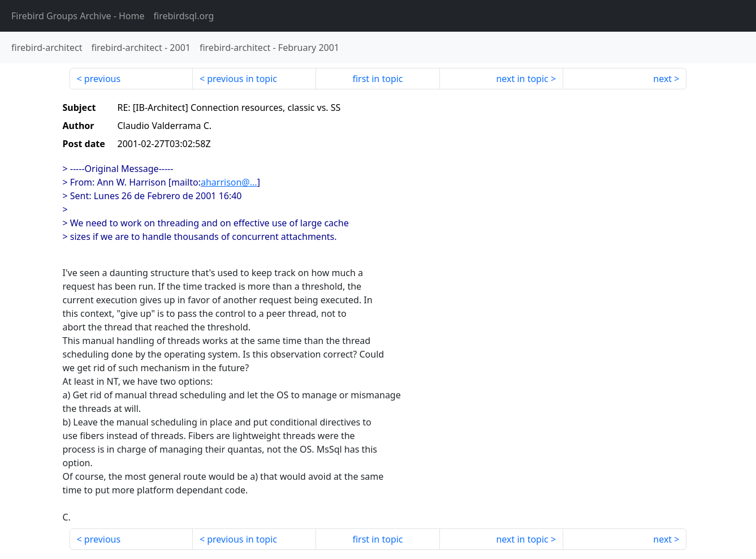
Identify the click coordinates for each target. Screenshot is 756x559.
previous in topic (242, 79)
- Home (78, 16)
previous (102, 79)
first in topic (377, 79)
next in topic (522, 79)
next (662, 79)
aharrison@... (229, 182)
